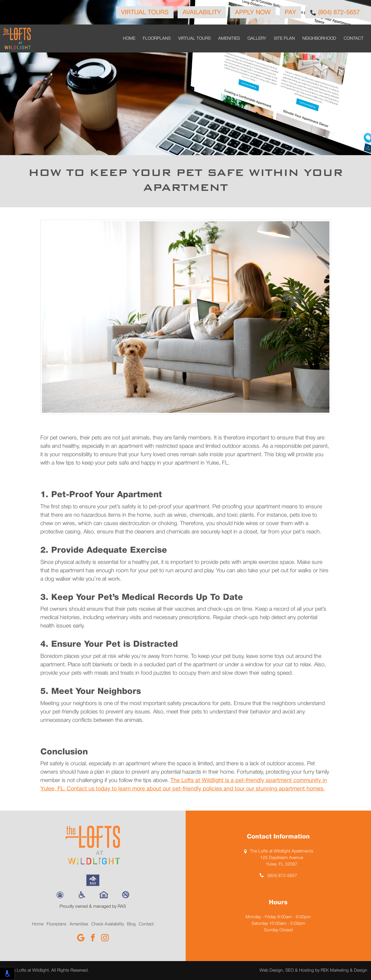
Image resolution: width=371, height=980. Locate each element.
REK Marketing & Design (344, 971)
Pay (290, 13)
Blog (131, 924)
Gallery (257, 39)
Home (129, 39)
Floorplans (157, 39)
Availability (202, 13)
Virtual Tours (145, 13)
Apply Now (253, 13)
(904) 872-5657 (335, 12)
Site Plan (284, 39)
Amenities (229, 39)
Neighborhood (319, 39)
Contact (354, 39)
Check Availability (108, 924)
